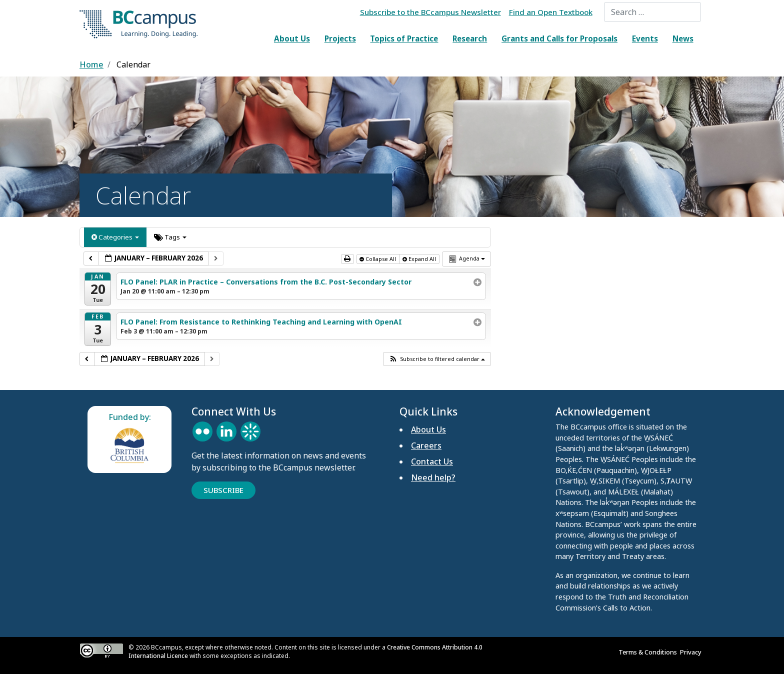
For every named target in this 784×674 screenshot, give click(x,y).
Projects (340, 38)
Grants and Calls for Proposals (559, 38)
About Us (292, 38)
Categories (115, 237)
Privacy (692, 652)
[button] (437, 359)
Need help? (433, 477)
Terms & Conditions (649, 652)
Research (470, 38)
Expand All (420, 259)
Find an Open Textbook (551, 12)
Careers (426, 445)
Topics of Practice (404, 38)
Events (645, 38)
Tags (170, 237)
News (683, 38)
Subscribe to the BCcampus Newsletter (430, 12)
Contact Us (432, 461)
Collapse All (378, 259)
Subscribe (223, 490)
